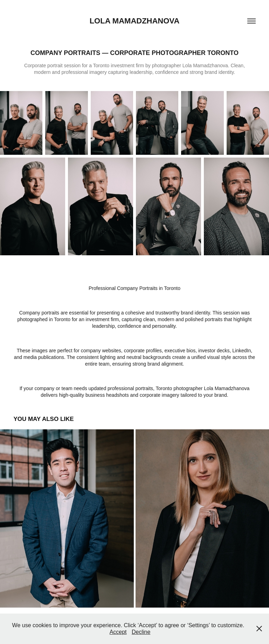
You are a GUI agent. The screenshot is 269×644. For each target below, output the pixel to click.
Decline (141, 632)
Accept (118, 632)
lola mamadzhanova (135, 21)
